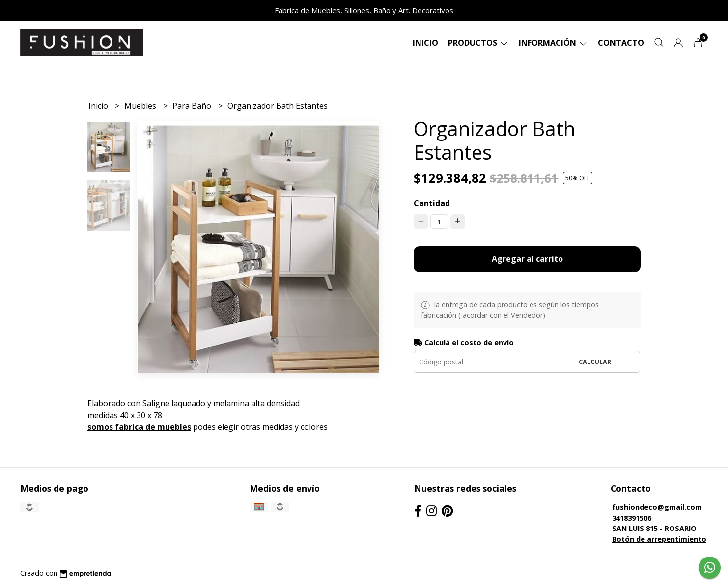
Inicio (425, 43)
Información (553, 43)
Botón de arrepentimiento (659, 539)
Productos (478, 43)
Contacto (621, 43)
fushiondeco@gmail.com (657, 507)
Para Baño (193, 106)
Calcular (595, 362)
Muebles (141, 106)
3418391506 (632, 518)
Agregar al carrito (527, 259)
